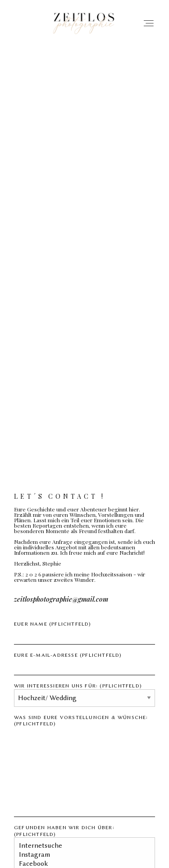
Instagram (81, 855)
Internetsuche (81, 846)
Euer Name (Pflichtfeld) (84, 632)
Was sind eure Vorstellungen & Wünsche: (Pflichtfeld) (84, 766)
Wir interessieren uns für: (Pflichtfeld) (84, 692)
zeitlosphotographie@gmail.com (61, 599)
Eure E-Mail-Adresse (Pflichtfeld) (84, 664)
